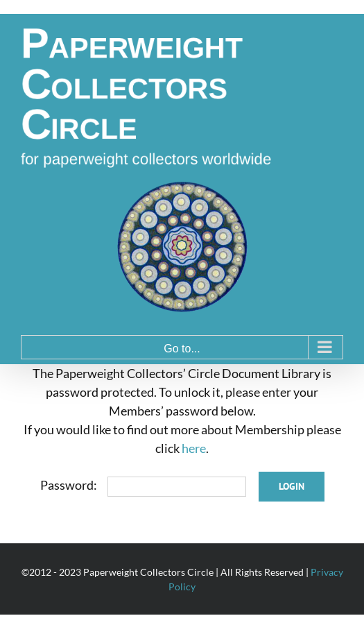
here (194, 448)
